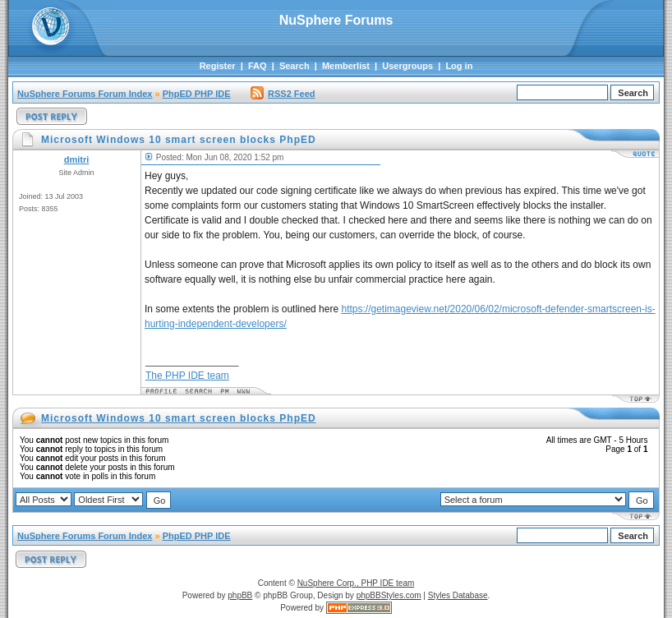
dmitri (77, 159)
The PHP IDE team (187, 376)
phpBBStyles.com (389, 595)
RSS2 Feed (283, 94)
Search (295, 66)
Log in (459, 66)
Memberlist (346, 66)
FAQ (258, 66)
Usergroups (407, 66)
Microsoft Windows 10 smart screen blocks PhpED (179, 418)
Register (218, 66)
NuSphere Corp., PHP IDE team (356, 583)
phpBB (240, 595)
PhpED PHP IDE (197, 94)
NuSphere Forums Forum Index (85, 94)
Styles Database (458, 595)
